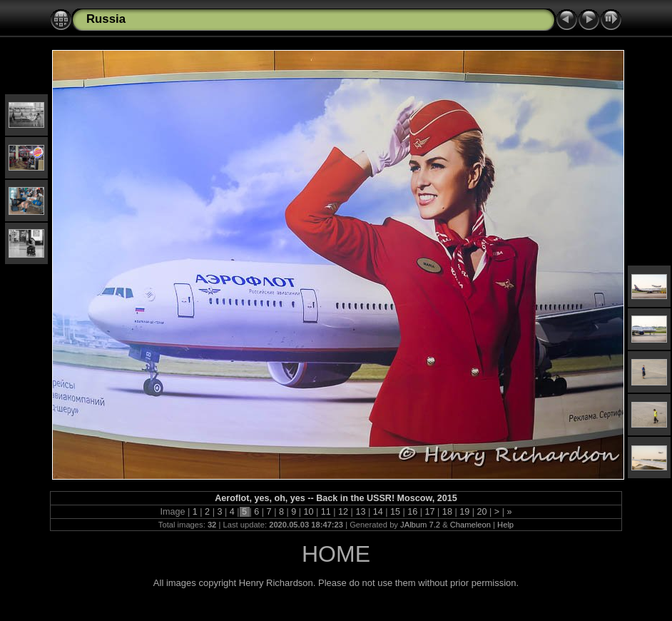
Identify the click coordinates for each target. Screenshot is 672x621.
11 (326, 512)
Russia (106, 19)
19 (465, 512)
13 (361, 512)
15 (395, 512)
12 (343, 512)
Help (505, 525)
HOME (336, 554)
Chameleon (470, 525)
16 (413, 512)
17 (430, 512)
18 (447, 512)
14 (378, 512)
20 (482, 512)
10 (309, 512)
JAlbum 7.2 (420, 525)
